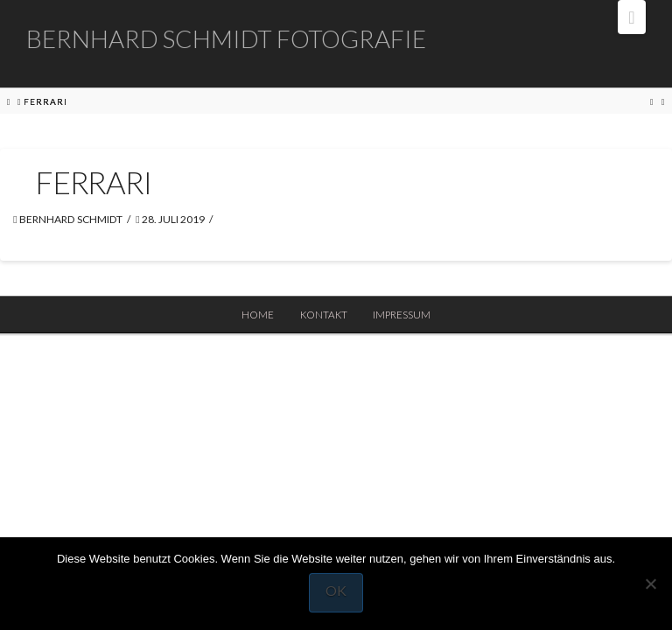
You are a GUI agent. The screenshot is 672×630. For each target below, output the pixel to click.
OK (336, 590)
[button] (632, 17)
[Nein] (650, 584)
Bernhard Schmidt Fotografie (226, 38)
